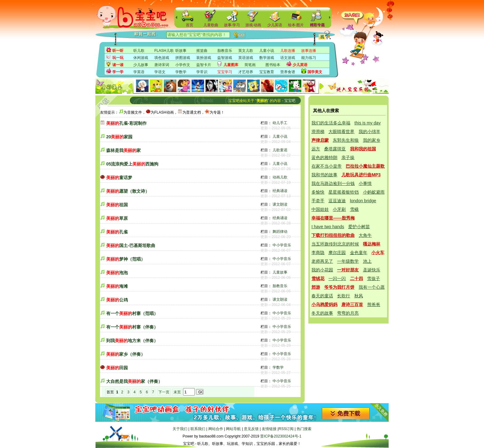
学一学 (118, 72)
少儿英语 (275, 25)
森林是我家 (123, 150)
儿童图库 (231, 65)
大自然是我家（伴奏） (134, 381)
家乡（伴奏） (126, 354)
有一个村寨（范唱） (132, 313)
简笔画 (250, 65)
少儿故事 (141, 65)
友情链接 (269, 429)
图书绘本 (273, 65)
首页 (190, 25)
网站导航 (233, 429)
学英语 (139, 72)
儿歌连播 (288, 51)
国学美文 (315, 72)
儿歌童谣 (280, 150)
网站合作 (216, 429)
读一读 (118, 65)
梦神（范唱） (126, 259)
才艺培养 (246, 72)
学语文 (160, 72)
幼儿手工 (280, 123)
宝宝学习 (225, 72)
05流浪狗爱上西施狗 (132, 164)
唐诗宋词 (162, 65)
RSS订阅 (286, 429)
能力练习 (309, 58)
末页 (177, 392)
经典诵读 (280, 191)
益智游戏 (225, 58)
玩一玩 (118, 58)
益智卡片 (204, 65)
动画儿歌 (280, 177)
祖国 (117, 205)
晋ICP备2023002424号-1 (281, 436)
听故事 (181, 51)
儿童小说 (267, 51)
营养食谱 (288, 72)
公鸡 (117, 300)
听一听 (118, 51)
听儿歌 (139, 51)
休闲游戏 (141, 58)
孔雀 (117, 232)
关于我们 (180, 429)
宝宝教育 (267, 72)
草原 (117, 218)
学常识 (202, 72)
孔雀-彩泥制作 (126, 123)
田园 (117, 368)
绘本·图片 (296, 25)
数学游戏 (267, 58)
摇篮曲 (202, 51)
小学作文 (183, 65)
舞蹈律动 (280, 232)
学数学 (181, 72)
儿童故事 (280, 272)
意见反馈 (251, 429)
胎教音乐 (225, 51)
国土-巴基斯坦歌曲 (131, 245)
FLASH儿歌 (164, 51)
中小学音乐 (282, 245)
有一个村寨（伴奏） (132, 327)
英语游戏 (246, 58)
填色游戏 (162, 58)
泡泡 (117, 273)
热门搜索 (304, 429)
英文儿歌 (246, 51)
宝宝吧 (290, 101)
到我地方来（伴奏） (132, 341)
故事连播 (309, 51)
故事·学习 (232, 25)
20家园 (119, 137)
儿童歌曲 (211, 25)
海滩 (117, 286)
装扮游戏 (204, 58)
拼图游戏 (183, 58)
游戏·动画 (253, 25)
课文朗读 (280, 204)
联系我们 (198, 429)
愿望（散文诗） (128, 191)
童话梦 (119, 178)
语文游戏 (288, 58)
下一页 (164, 392)
